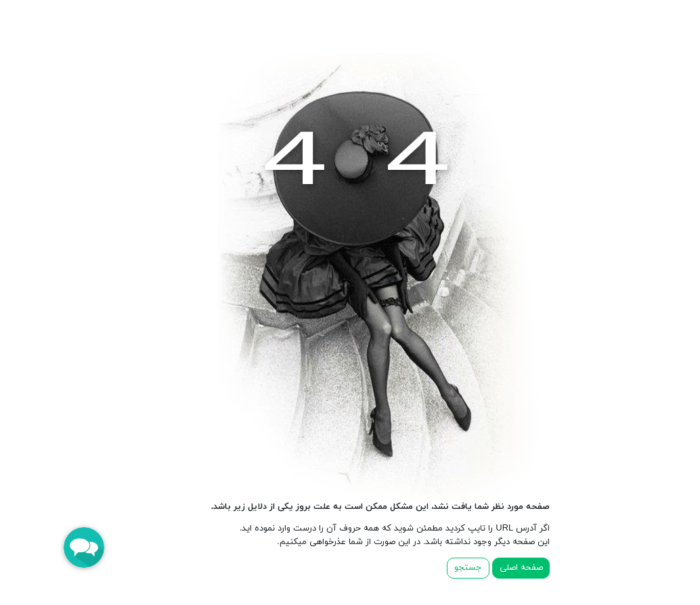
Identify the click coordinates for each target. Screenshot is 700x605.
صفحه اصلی (491, 568)
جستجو (438, 568)
